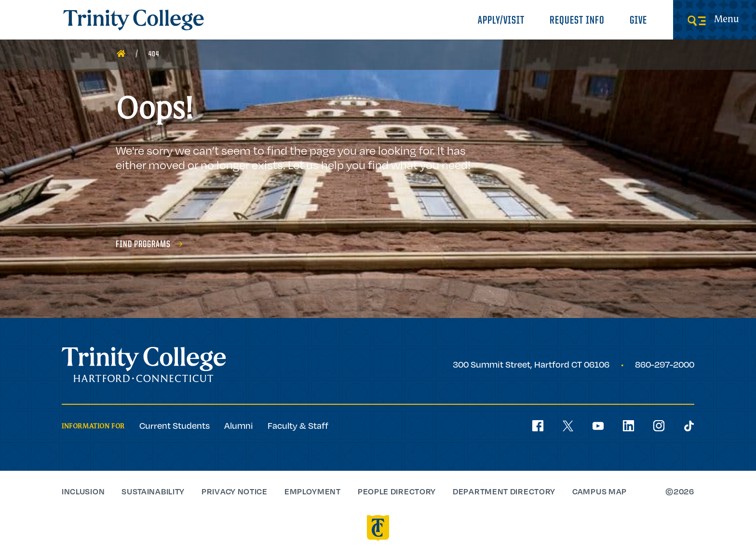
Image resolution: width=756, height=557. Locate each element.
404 (154, 54)
